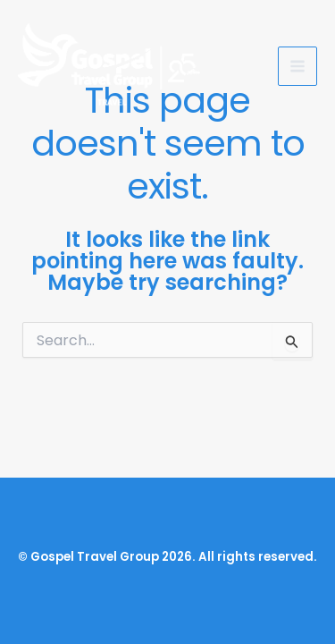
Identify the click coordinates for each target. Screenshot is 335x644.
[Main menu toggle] (297, 66)
